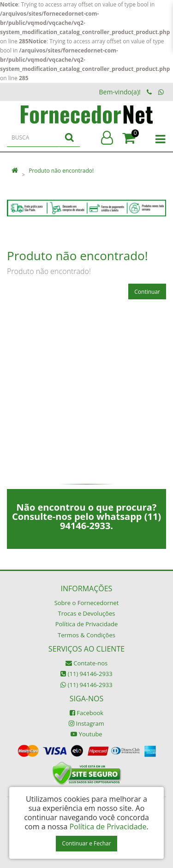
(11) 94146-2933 (86, 674)
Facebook (86, 713)
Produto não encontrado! (61, 171)
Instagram (86, 723)
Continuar (147, 292)
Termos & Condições (86, 635)
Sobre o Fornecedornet (87, 603)
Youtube (86, 734)
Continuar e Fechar (86, 843)
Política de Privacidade (87, 624)
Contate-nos (86, 663)
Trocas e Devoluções (87, 613)
